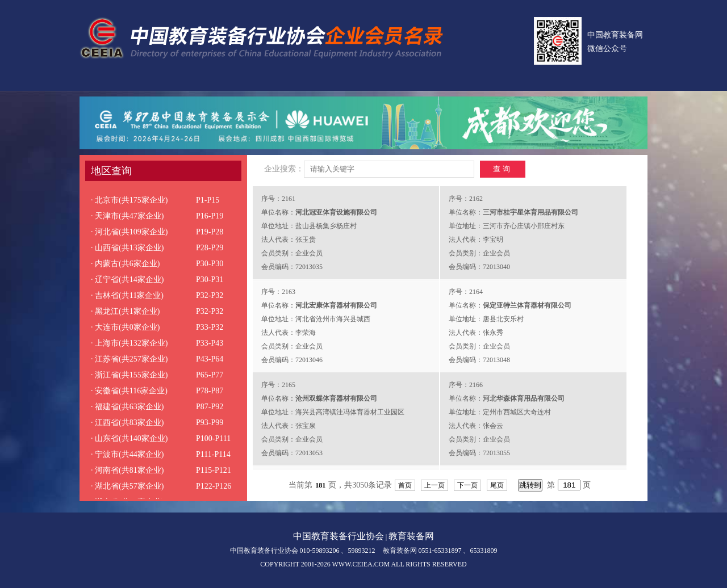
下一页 (467, 485)
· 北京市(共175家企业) (129, 200)
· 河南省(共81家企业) (127, 470)
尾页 (497, 485)
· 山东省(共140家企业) (129, 438)
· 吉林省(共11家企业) (127, 295)
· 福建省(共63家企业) (127, 407)
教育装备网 (411, 536)
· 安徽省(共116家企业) (129, 391)
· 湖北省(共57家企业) (127, 486)
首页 (405, 485)
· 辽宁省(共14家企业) (127, 280)
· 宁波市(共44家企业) (127, 454)
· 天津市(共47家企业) (127, 216)
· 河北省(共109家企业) (129, 232)
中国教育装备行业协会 (339, 536)
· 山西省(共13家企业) (127, 248)
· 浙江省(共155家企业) (129, 375)
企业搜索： (284, 169)
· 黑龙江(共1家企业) (125, 311)
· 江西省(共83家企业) (127, 423)
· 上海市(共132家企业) (129, 343)
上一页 (434, 485)
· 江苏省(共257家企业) (129, 359)
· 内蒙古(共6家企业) (125, 264)
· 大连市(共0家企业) (125, 327)
